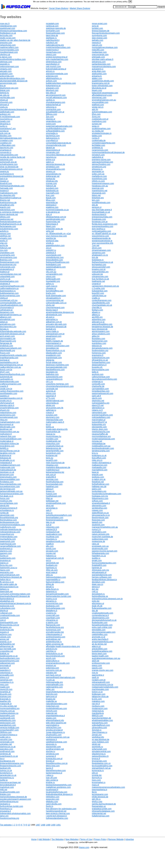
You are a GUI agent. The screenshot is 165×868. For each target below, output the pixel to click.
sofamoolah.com (99, 749)
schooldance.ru (7, 510)
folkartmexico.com (100, 498)
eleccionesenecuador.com (104, 632)
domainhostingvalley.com (57, 594)
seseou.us (51, 171)
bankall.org (51, 329)
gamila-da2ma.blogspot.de (104, 804)
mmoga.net (97, 441)
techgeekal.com (99, 265)
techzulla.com (6, 35)
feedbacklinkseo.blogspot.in (104, 580)
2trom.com (97, 248)
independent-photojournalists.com (15, 813)
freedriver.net (98, 482)
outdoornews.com (100, 539)
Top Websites (58, 839)
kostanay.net (52, 455)
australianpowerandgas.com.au (106, 658)
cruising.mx (51, 613)
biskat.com (5, 90)
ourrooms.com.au (54, 670)
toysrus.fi (96, 759)
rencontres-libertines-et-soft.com (61, 155)
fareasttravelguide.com (102, 625)
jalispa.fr (50, 489)
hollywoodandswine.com (57, 818)
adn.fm (95, 109)
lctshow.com (6, 697)
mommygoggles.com (9, 50)
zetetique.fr (51, 253)
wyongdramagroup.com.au (104, 100)
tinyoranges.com (99, 761)
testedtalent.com (53, 265)
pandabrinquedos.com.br (11, 398)
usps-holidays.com (100, 742)
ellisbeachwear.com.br (56, 217)
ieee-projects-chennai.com (58, 813)
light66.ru (4, 448)
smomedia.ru (52, 133)
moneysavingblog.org (10, 708)
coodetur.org (6, 143)
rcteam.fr (50, 413)
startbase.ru (51, 38)
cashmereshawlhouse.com (12, 286)
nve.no (95, 673)
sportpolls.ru (97, 747)
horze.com (5, 498)
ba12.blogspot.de (100, 329)
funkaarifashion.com (101, 362)
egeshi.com (5, 207)
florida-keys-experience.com (105, 224)
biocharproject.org (8, 327)
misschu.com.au (7, 711)
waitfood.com (98, 105)
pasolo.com (97, 668)
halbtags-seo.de (99, 487)
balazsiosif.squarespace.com (105, 93)
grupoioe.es (5, 560)
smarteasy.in (6, 150)
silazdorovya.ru (99, 754)
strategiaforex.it (7, 269)
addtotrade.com (7, 112)
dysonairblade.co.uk (101, 212)
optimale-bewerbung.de (11, 529)
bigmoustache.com (100, 370)
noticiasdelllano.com (101, 417)
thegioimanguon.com (9, 262)
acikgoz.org (5, 114)
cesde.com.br (6, 389)
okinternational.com (55, 401)
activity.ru (4, 231)
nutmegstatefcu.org (101, 403)
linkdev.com (5, 794)
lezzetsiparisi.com (100, 794)
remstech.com (98, 155)
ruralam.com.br (99, 680)
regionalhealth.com (55, 685)
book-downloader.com (56, 296)
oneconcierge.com (100, 55)
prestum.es (51, 665)
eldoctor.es (97, 346)
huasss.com (51, 494)
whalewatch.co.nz (100, 255)
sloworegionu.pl (53, 150)
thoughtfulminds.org (9, 518)
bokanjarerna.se (53, 86)
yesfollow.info (98, 737)
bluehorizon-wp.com (9, 88)
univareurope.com (100, 276)
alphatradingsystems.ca (11, 315)
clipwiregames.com (101, 618)
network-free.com (8, 436)
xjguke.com (51, 718)
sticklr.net (96, 744)
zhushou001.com (54, 735)
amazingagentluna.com (102, 642)
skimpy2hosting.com (101, 164)
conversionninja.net (55, 300)
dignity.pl (4, 611)
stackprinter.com (53, 747)
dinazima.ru (5, 124)
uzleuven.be (97, 274)
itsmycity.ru (97, 778)
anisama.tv (97, 76)
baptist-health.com (100, 656)
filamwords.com (53, 625)
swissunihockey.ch (100, 756)
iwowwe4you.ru (7, 778)
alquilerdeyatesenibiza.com (12, 78)
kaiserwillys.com (7, 716)
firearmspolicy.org (8, 341)
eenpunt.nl (97, 207)
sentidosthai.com (100, 508)
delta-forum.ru (52, 589)
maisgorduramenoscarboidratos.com (108, 787)
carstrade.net (52, 389)
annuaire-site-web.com (56, 324)
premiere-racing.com (101, 160)
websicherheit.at (53, 105)
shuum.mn (5, 410)
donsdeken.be (52, 348)
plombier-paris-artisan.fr (103, 59)
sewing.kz (5, 171)
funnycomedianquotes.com (104, 563)
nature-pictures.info (101, 534)
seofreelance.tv (7, 174)
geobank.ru (5, 804)
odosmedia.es (52, 403)
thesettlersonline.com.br (57, 763)
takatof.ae (50, 148)
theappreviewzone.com (10, 766)
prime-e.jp (50, 160)
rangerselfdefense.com (10, 546)
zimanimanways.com (101, 250)
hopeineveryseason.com (103, 183)
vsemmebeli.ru (53, 725)
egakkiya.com (52, 207)
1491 (58, 825)
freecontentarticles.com (11, 484)
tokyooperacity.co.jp (101, 515)
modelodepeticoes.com (56, 708)
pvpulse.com (52, 415)
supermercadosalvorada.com (59, 126)
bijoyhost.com (52, 90)
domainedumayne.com (102, 348)
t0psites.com (6, 136)
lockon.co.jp (97, 692)
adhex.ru (50, 284)
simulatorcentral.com (101, 751)
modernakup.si (7, 441)
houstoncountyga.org (10, 818)
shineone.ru (97, 169)
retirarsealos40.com (101, 682)
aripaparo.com (52, 88)
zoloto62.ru (51, 250)
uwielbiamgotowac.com (56, 742)
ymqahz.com (6, 238)
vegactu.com (6, 69)
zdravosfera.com (99, 728)
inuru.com (96, 780)
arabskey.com (6, 74)
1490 (53, 825)
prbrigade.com (98, 57)
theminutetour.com (8, 520)
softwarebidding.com (55, 131)
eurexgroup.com (53, 630)
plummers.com (53, 417)
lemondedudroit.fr (8, 785)
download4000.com (9, 623)
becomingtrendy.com (55, 656)
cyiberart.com (6, 613)
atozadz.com (6, 71)
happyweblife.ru (53, 580)
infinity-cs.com (98, 181)
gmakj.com (97, 560)
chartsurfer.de (98, 386)
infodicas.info (52, 181)
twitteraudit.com (53, 279)
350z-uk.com (52, 570)
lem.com (96, 200)
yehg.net (50, 231)
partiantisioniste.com (101, 64)
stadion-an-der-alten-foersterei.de (15, 40)
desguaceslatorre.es (9, 587)
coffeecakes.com (8, 145)
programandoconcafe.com (58, 663)
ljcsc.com (50, 195)
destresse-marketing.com (57, 365)
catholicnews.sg (99, 296)
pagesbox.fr (5, 670)
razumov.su (51, 157)
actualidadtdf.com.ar (55, 112)
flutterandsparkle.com (102, 608)
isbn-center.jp (52, 780)
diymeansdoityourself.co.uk (104, 620)
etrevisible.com (99, 630)
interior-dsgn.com (100, 429)
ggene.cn (4, 563)
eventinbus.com (99, 343)
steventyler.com (7, 515)
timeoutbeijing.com (54, 260)
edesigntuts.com (7, 210)
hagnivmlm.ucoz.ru (9, 568)
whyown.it (5, 105)
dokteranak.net (53, 176)
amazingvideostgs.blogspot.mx (60, 312)
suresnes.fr (51, 756)
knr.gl (48, 424)
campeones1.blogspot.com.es (105, 286)
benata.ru (4, 329)
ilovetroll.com (6, 183)
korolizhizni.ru (6, 773)
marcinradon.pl (99, 420)
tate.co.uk (50, 522)
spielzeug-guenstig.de (56, 28)
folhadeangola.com (100, 553)
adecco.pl (96, 646)
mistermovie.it (52, 50)
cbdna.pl (4, 298)
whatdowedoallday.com (102, 720)
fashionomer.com (100, 341)
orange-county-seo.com (103, 670)
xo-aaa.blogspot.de (101, 739)
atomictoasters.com (101, 331)
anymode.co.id (98, 637)
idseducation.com (54, 353)
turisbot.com (97, 28)
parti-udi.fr (96, 396)
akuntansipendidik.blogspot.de (14, 81)
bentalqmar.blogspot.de (102, 327)
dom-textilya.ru (99, 229)
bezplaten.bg (52, 372)
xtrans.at (4, 100)
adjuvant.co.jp (98, 322)
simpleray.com (52, 754)
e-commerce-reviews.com (12, 212)
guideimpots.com (8, 558)
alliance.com (6, 317)
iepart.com (51, 339)
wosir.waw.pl (52, 572)
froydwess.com (7, 482)
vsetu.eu (4, 107)
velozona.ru (51, 107)
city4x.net (50, 305)
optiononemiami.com (9, 66)
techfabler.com (98, 145)
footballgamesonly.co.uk (11, 224)
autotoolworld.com (54, 377)
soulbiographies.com (101, 129)
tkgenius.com (6, 260)
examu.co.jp (51, 599)
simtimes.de (5, 754)
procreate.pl (5, 665)
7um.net (96, 245)
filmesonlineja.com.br (10, 625)
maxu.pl (95, 785)
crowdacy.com (6, 140)
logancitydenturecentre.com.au (60, 692)
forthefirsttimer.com (101, 484)
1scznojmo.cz (6, 119)
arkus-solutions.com (101, 334)
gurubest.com (52, 188)
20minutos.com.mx (100, 570)
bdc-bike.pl (51, 93)
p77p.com (50, 398)
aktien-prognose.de (55, 644)
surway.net (97, 124)
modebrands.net (53, 441)
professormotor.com (101, 663)
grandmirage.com (54, 358)
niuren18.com (6, 689)
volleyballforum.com (101, 725)
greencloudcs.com (8, 477)
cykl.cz (95, 592)
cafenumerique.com (101, 377)
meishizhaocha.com (101, 432)
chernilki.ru (97, 308)
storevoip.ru (51, 744)
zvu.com (4, 250)
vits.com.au (51, 272)
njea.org (4, 420)
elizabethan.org (7, 601)
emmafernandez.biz (55, 632)
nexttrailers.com (99, 532)
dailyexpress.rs (53, 138)
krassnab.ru (5, 699)
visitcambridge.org (100, 272)
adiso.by (96, 336)
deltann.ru (5, 589)
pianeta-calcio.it (7, 405)
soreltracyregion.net (55, 749)
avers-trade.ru (52, 331)
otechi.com (97, 398)
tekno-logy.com (53, 766)
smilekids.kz (97, 148)
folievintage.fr (52, 224)
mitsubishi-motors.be (9, 444)
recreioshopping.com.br (102, 685)
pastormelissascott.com (102, 393)
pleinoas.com (6, 62)
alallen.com (97, 78)
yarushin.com (6, 739)
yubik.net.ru (5, 737)
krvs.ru (95, 453)
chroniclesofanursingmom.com (60, 386)
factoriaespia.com (8, 226)
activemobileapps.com (102, 112)
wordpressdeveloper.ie (102, 241)
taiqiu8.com (97, 522)
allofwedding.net (7, 644)
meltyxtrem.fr (6, 434)
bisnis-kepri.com (99, 654)
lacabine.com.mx (8, 453)
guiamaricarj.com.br (55, 558)
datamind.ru (51, 592)
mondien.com (52, 439)
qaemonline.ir (98, 675)
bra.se (3, 86)
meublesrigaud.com (9, 52)
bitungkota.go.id (99, 88)
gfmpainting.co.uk (100, 360)
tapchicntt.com (7, 148)
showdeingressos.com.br (11, 169)
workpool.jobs (52, 241)
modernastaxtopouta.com (103, 439)
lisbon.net (96, 195)
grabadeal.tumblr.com (102, 809)
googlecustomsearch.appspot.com (16, 799)
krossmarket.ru (99, 782)
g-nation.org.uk (99, 479)
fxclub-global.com (54, 362)
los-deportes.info (8, 195)
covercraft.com (53, 615)
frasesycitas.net (53, 222)
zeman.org (97, 735)
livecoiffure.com (99, 458)
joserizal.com (98, 188)
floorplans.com (98, 339)
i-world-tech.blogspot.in (56, 816)
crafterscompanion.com (11, 384)
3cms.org (96, 117)
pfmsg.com (51, 393)
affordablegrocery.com (102, 95)
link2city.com (52, 694)
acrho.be (4, 245)
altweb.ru (96, 312)
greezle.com (97, 475)
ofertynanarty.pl (7, 403)
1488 (43, 825)
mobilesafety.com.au (101, 446)
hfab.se (49, 498)
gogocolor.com (53, 799)
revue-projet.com (100, 24)
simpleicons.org (99, 167)
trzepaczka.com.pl (54, 759)
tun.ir (2, 759)
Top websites (6, 825)
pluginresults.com (100, 549)
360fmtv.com (6, 732)
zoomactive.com (53, 109)
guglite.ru (96, 558)
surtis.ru (4, 126)
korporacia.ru (98, 770)
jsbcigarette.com (99, 427)
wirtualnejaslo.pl (99, 572)
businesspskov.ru (8, 291)
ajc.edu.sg (5, 95)
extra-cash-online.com (102, 627)
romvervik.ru (6, 152)
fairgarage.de (6, 343)
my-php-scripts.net (8, 706)
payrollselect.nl (53, 64)
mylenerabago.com (9, 537)
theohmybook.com (100, 518)
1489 (48, 825)
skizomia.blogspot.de (55, 164)
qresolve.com (6, 43)
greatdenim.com (53, 355)
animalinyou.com (8, 324)
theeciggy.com (98, 520)
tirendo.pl (50, 761)
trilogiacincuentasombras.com (14, 31)
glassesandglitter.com (10, 479)
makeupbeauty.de (8, 470)
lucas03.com (52, 460)
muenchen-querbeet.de (102, 537)
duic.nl (49, 214)
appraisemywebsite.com (57, 74)
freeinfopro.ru (6, 809)
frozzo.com (5, 353)
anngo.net (5, 639)
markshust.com (7, 787)
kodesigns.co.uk (99, 455)
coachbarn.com (53, 618)
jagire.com (97, 489)
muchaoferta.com (8, 539)
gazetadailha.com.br (9, 362)
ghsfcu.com (97, 802)
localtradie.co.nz (7, 460)
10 (29, 825)
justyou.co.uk (6, 770)
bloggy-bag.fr (52, 310)
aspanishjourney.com (10, 661)
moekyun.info (6, 501)
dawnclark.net (6, 592)
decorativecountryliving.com (104, 379)
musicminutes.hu (54, 436)
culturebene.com (8, 608)
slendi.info (5, 506)
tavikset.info (5, 768)
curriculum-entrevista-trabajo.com (15, 594)
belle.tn (95, 372)
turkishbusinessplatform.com (59, 515)
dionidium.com (98, 582)
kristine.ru (50, 782)
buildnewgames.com (9, 293)
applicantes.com (99, 74)
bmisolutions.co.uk (54, 654)
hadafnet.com (52, 487)
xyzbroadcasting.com (101, 231)
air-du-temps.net (99, 644)
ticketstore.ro (98, 260)
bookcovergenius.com (10, 296)
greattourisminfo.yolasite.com (13, 355)
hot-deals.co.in (7, 496)
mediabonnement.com (10, 465)
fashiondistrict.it (7, 599)
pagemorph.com (7, 541)
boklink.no (5, 654)
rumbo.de (4, 513)
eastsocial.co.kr (7, 606)
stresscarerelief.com (101, 267)
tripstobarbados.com (9, 281)
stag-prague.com (100, 38)
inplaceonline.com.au (10, 432)
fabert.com (51, 226)
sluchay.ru (51, 751)
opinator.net (51, 673)
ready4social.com (8, 544)
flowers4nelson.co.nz (55, 350)
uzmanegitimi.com (54, 274)
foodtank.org (52, 565)
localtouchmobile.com (10, 792)
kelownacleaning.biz (55, 472)
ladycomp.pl (51, 697)
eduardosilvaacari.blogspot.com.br (16, 603)
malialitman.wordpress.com (58, 787)
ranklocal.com (52, 26)
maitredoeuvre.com (9, 193)
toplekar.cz (51, 269)
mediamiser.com (99, 52)
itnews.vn (50, 491)
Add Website (44, 839)
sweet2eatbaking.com (56, 267)
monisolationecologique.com (105, 47)
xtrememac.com (99, 98)
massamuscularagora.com (104, 66)
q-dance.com (6, 57)
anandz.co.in (6, 642)
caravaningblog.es (54, 379)
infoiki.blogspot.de (100, 797)
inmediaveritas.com (101, 391)
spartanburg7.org (8, 129)
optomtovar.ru (6, 673)
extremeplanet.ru (54, 343)
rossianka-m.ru (7, 682)
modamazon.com (100, 708)
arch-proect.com (7, 336)
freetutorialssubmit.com (11, 222)
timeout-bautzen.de (101, 31)
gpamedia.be (52, 203)
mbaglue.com (52, 465)
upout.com (51, 276)
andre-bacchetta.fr (100, 639)
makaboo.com (98, 701)
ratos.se (96, 544)
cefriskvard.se (6, 310)
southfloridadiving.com (56, 129)
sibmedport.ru (98, 408)
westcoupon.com (8, 723)
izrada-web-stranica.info (57, 429)
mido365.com (98, 50)
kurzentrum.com (53, 453)
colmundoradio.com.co (56, 303)
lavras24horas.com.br (10, 451)
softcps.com (97, 501)
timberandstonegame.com (12, 763)
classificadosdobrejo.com (11, 305)
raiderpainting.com (54, 687)
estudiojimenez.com (9, 229)
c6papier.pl (51, 288)
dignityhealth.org (7, 350)
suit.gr (49, 525)
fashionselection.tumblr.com (59, 596)
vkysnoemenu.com (9, 257)
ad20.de (96, 661)
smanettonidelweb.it (101, 503)
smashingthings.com (9, 408)
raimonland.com (99, 413)
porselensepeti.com (9, 417)
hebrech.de (51, 186)
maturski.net (51, 713)
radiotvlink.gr (98, 157)
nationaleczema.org (55, 45)
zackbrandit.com (7, 718)
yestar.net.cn (98, 107)
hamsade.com (6, 188)
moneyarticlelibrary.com (11, 439)
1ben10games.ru (100, 732)
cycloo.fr (96, 138)
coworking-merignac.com (57, 384)
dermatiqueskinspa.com (11, 138)
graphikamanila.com (9, 358)
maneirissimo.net (100, 191)
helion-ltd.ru (5, 580)
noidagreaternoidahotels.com (105, 687)
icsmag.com (51, 183)
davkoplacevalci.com (9, 381)
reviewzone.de (98, 541)
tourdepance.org (7, 761)
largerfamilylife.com (55, 451)
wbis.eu (49, 575)
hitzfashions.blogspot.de (11, 577)
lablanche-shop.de (100, 697)
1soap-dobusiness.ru (55, 732)
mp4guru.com (98, 706)
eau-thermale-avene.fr (102, 210)
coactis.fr (4, 386)
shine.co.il (5, 677)
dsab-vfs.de (97, 606)
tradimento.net (98, 281)
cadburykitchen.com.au (10, 367)
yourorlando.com (53, 255)
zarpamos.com (99, 253)
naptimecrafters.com (9, 47)
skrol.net (50, 506)
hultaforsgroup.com (101, 816)
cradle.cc (96, 298)
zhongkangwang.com (56, 102)
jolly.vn (95, 773)
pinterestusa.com (54, 62)
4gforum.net (5, 248)
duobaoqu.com (53, 606)
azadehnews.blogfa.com (103, 81)
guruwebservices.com (10, 487)
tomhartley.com (53, 31)
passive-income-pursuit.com (105, 551)
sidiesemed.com (7, 663)
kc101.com (97, 699)
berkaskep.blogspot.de (56, 327)
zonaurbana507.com (9, 730)
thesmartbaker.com (55, 518)
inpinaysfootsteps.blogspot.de (13, 797)
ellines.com (5, 217)
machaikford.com (100, 470)
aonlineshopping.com (56, 637)
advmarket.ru (52, 319)
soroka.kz (4, 131)
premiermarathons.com (102, 415)
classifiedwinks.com (101, 303)
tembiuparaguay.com (9, 522)
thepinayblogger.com (55, 33)
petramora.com (99, 62)
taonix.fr (50, 768)
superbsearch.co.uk (9, 756)
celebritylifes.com (100, 634)
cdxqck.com (5, 637)
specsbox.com (7, 749)
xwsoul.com (5, 234)
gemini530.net (52, 563)
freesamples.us (99, 806)
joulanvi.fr (4, 191)
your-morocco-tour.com (56, 236)
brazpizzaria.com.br (101, 83)
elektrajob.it (51, 205)
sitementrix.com (99, 506)
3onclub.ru (97, 730)
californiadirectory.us (9, 288)
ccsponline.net (7, 651)
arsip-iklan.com (99, 71)
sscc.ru (49, 513)
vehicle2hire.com (54, 728)
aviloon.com (51, 81)
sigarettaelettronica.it (55, 716)
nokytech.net (52, 43)
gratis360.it (51, 477)
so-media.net (98, 131)
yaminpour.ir (51, 739)
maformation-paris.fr (55, 422)
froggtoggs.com (99, 219)
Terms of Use (86, 839)
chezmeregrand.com (55, 308)
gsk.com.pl (51, 475)
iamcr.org (4, 816)
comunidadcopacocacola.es (59, 143)
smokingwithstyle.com (56, 503)
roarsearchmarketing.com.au (105, 527)
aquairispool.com (54, 336)
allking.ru (96, 315)
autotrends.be (6, 377)
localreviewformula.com (57, 792)
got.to (48, 560)
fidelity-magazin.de (54, 341)
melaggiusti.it (6, 463)
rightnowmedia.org (54, 682)
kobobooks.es (52, 191)
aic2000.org (97, 317)
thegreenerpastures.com (57, 520)
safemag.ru (51, 410)
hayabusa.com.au (100, 186)
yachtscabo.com (7, 98)
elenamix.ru (51, 601)
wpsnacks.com (7, 572)
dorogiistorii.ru (98, 594)
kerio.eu (50, 458)
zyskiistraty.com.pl (100, 119)
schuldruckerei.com (9, 164)
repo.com (4, 685)
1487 (38, 825)
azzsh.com (51, 658)
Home (34, 839)
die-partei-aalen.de (9, 584)
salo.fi (49, 510)
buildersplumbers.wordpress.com (61, 83)
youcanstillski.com (100, 102)
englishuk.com (7, 346)
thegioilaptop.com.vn (101, 763)
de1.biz (95, 589)
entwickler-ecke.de (54, 229)
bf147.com (5, 372)
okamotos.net (98, 401)
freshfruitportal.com (55, 482)
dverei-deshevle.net (9, 214)
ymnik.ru (50, 243)
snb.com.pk (5, 133)
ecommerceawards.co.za (57, 210)
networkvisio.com (8, 45)
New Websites (72, 839)
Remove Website (116, 839)
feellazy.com (97, 310)
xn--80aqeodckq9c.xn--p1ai (58, 234)
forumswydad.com (54, 484)
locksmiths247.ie (99, 422)
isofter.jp (4, 780)
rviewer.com (97, 510)
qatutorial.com (6, 160)
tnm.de (95, 257)
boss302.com (98, 293)
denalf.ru (50, 587)
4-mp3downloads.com (10, 117)
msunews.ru (51, 539)
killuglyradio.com (8, 427)
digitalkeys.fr (52, 611)
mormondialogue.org (101, 436)
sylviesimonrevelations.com (12, 525)
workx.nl (4, 241)
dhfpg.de (50, 584)
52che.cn (4, 556)
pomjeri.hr (5, 668)
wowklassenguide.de (101, 238)
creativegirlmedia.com (10, 615)
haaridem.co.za (99, 556)
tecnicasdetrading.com (102, 766)
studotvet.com (98, 525)
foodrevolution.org (100, 350)
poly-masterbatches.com (57, 59)
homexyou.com (99, 353)
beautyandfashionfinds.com (12, 374)
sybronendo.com (8, 267)
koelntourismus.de (8, 203)
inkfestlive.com (53, 797)
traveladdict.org (53, 281)
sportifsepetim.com (9, 393)
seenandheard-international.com (61, 677)
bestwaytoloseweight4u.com (59, 785)
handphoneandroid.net (56, 811)
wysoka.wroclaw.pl (54, 730)
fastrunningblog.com (55, 582)
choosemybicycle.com (56, 145)
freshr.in (50, 806)
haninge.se (97, 568)
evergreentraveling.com (102, 226)
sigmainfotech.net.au (101, 768)
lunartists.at (5, 692)
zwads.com (5, 121)
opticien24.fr (51, 529)
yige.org (4, 243)
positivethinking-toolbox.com (13, 59)
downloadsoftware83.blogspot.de (15, 596)
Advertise (130, 839)
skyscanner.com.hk (55, 408)
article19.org (52, 649)
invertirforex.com (99, 179)
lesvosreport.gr (7, 424)
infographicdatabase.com (103, 811)
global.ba (50, 360)
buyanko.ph (97, 367)
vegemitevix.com (53, 121)
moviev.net (51, 553)
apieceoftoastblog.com (102, 324)
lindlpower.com (99, 694)
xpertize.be (51, 238)
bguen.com (97, 90)
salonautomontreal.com (102, 162)
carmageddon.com (100, 389)
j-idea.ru (50, 775)
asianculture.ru (53, 661)
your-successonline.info (102, 243)
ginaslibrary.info (7, 205)
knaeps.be (51, 699)
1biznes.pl (51, 119)
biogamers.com (7, 312)
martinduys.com (99, 121)
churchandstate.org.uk (102, 305)
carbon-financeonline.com (12, 391)
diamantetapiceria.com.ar (11, 365)
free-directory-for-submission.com (61, 809)
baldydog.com (52, 374)
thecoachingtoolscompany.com (106, 33)
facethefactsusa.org (55, 627)
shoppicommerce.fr (9, 508)
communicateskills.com (10, 303)
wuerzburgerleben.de (101, 718)
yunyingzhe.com (7, 255)
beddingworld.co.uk (9, 656)
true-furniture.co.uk (100, 279)
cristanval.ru (97, 381)
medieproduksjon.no (9, 713)
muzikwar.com (52, 537)
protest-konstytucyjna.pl (57, 57)
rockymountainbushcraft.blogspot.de (108, 152)
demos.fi (96, 587)
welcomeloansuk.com (10, 575)
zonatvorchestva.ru (9, 735)
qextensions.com (8, 415)
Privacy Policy (100, 839)
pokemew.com (52, 668)
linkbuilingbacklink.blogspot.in (59, 794)
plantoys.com (6, 551)
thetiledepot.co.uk (8, 33)
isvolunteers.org (99, 491)
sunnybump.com (99, 35)
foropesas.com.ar (100, 222)
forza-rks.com (6, 565)
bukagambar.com (100, 291)
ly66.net (4, 790)
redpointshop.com (8, 413)
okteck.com (51, 55)
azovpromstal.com (8, 83)
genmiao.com (52, 479)
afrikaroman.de (7, 646)
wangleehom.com (8, 725)
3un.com (50, 117)
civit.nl (3, 620)
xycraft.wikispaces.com (56, 98)
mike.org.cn (97, 460)
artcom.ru (50, 71)
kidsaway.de (6, 458)
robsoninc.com (53, 527)
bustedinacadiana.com (102, 651)
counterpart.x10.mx (9, 300)
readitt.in (50, 544)
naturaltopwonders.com (57, 704)
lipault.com (51, 198)
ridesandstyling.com (9, 155)
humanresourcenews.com (12, 494)
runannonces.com (100, 150)
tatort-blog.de (52, 35)
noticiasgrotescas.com (10, 532)
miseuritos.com (53, 444)
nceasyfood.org (7, 534)
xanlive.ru (50, 100)
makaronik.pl (6, 704)
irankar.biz (51, 179)
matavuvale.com (7, 467)
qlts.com (50, 546)
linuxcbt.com (6, 694)
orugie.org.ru (6, 401)
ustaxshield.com (7, 276)
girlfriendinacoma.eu (9, 802)
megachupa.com (53, 52)
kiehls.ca (50, 427)
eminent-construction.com (58, 346)
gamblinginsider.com (55, 219)
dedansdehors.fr (99, 365)
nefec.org (50, 689)
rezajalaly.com (52, 24)
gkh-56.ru (96, 799)
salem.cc (50, 162)
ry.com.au (50, 680)
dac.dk (95, 611)
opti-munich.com (53, 66)
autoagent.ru (98, 69)
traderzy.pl (5, 272)
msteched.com (53, 706)
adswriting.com (99, 319)
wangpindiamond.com (102, 575)
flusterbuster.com (100, 623)
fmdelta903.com (99, 565)
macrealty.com (52, 193)
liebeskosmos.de (53, 448)
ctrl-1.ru (49, 381)
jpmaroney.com (7, 475)
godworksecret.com (101, 358)
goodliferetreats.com (101, 203)
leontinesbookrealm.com (103, 448)
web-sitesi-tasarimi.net (56, 723)
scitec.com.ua (98, 174)
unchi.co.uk (5, 279)
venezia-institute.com (10, 728)
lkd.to (94, 792)
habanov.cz (51, 556)
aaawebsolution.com (55, 245)
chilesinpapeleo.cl (54, 634)
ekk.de (95, 205)
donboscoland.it (99, 214)
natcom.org (97, 45)
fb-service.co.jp (7, 582)
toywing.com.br (99, 269)
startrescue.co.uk (8, 747)
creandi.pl (96, 284)
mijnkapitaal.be (99, 444)
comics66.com (98, 384)
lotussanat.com (99, 193)
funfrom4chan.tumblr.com (11, 806)
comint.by (4, 618)
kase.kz (95, 472)
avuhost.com (98, 374)
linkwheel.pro (98, 198)
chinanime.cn (52, 620)
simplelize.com (53, 167)
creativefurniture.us (55, 446)
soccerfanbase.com (9, 503)
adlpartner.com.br (54, 322)
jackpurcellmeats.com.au (11, 491)
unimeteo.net (6, 744)
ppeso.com (97, 665)
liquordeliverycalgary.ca (11, 198)
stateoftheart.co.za (100, 513)
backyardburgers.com (10, 658)
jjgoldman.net (6, 429)
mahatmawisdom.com (10, 422)
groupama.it (5, 811)
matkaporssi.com (100, 465)
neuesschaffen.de (100, 434)
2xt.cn (49, 248)
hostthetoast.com (54, 496)
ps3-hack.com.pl (53, 675)
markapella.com (99, 467)
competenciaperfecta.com (104, 143)
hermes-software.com (102, 577)
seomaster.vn (98, 171)
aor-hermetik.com (8, 649)
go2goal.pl (5, 360)
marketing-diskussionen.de (58, 467)
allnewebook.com (54, 315)
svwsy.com (51, 124)
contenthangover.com (102, 300)
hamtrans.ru (51, 568)
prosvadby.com (7, 675)
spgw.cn (96, 126)
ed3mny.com (6, 634)
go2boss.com (98, 477)
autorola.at (51, 391)
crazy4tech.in (52, 140)
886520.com (97, 716)
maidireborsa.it (53, 470)
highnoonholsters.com (56, 577)
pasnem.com (6, 553)
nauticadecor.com (54, 534)
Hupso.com (84, 847)
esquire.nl (4, 632)
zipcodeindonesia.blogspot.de (13, 109)
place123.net (98, 405)
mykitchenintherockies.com (58, 47)
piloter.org (50, 405)
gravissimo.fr (98, 355)
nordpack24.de (53, 532)
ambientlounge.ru (54, 642)
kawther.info (5, 701)
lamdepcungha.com (101, 451)
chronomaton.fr (7, 308)
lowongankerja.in (100, 790)
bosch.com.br (6, 370)
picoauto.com (52, 551)
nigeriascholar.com (54, 420)
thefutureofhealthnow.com (58, 262)
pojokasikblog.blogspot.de (12, 176)
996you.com (51, 114)
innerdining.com (7, 446)
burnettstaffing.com (55, 291)
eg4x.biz (96, 601)
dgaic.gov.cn (98, 584)
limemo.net (5, 200)
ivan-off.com (51, 778)
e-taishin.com (52, 623)
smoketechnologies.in (102, 133)
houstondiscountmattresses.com (106, 494)
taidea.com (97, 136)
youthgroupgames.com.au (58, 737)
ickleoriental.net (99, 813)
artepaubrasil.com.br (55, 334)
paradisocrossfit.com (55, 541)
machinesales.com (100, 689)
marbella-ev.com (99, 176)
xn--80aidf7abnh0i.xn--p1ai (104, 234)
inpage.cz (4, 181)
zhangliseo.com (7, 253)
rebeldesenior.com (8, 26)
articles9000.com (100, 649)
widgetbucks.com (8, 720)
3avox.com (5, 570)
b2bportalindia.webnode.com (13, 331)
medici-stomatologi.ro (102, 463)
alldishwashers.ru (54, 78)
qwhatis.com (98, 40)
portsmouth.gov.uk (8, 162)
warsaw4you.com (100, 723)
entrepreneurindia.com (102, 217)
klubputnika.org (99, 424)
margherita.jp (98, 713)
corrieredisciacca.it (100, 615)
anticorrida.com (7, 76)
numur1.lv (96, 529)
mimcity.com (52, 711)
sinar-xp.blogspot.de (9, 167)
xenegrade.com (7, 742)
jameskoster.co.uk (8, 775)
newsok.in (96, 43)
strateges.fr (5, 284)
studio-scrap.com (8, 38)
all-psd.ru (50, 317)
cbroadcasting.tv (53, 298)
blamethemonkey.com (56, 770)
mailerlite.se (51, 701)
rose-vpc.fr (5, 24)
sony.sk (95, 26)
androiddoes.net (53, 639)
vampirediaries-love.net (11, 274)
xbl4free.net (5, 236)
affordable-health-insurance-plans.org (63, 646)
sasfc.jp (95, 677)
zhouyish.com (6, 102)
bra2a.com (51, 293)
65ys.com (96, 114)
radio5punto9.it (53, 40)
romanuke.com (53, 152)
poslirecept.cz (6, 549)
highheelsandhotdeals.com (12, 186)
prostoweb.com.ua (100, 546)
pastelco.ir (5, 396)
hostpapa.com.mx (100, 496)
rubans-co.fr (97, 410)
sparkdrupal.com (8, 28)
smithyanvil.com (7, 751)
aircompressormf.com (56, 95)
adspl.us (4, 322)
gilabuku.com (52, 802)
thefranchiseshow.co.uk (102, 262)
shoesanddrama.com (55, 169)
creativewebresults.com (102, 613)
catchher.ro (51, 651)
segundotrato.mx (53, 174)
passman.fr (51, 396)
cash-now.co (52, 286)
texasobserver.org (8, 265)
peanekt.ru (5, 64)
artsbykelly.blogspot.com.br (12, 334)
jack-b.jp (4, 179)
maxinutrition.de (53, 432)
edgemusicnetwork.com (11, 348)
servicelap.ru (52, 508)
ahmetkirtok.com (7, 319)
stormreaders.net (8, 339)
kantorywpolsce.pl (54, 773)
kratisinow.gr (6, 455)
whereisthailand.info (55, 720)
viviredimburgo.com (55, 257)
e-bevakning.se (53, 212)
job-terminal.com (8, 489)
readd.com (5, 687)
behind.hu (5, 93)
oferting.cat (5, 55)
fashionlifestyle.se (100, 596)
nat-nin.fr (96, 704)
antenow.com (52, 76)
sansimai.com (6, 680)
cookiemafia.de (99, 140)
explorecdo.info (7, 630)
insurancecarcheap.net (10, 782)
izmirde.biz (97, 775)
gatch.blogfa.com (54, 804)
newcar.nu (51, 434)
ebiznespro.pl (98, 603)
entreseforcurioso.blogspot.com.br (107, 599)
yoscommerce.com (100, 236)
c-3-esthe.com (98, 288)
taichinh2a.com (53, 136)
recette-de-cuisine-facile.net (13, 157)
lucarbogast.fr (52, 790)
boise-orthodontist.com (102, 86)
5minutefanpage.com (55, 608)
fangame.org (6, 627)
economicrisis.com (54, 603)
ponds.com (51, 549)
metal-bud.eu (98, 711)
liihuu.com (51, 200)
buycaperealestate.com (56, 367)
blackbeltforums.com (55, 370)
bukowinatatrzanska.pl (56, 69)
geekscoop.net (7, 219)
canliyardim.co (7, 379)
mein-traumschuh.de (55, 463)
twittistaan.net (52, 501)
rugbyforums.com (8, 527)
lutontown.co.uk (7, 472)
